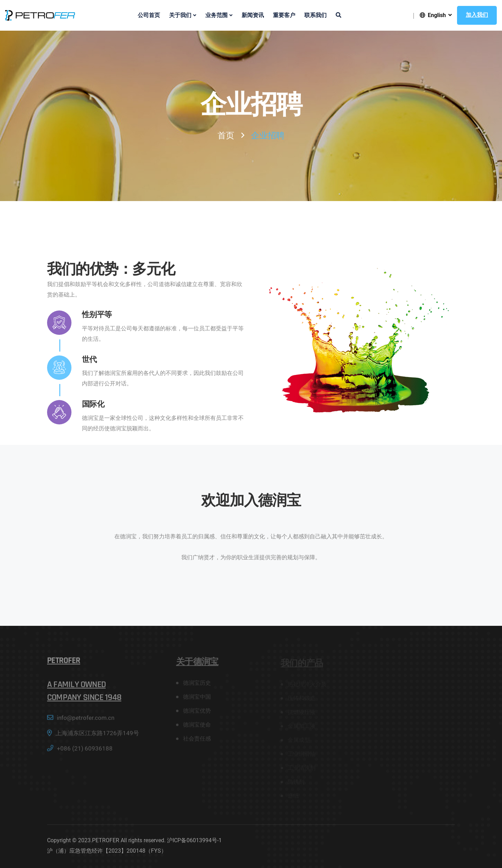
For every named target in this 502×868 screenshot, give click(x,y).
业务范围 (216, 16)
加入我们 (477, 15)
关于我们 (180, 16)
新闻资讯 (253, 16)
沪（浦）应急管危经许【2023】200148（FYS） (107, 851)
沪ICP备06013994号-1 (194, 840)
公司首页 (149, 16)
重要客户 (284, 16)
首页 (226, 136)
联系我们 (315, 16)
